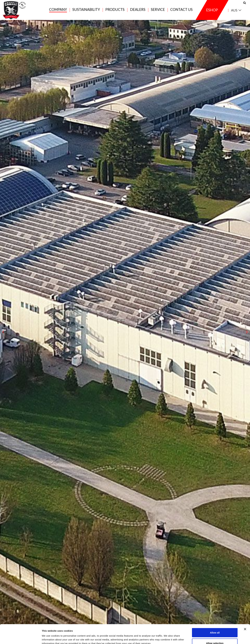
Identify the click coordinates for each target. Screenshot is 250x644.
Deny (215, 635)
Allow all (215, 615)
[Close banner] (245, 611)
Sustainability (86, 10)
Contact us (181, 10)
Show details (167, 636)
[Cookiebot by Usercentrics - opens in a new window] (21, 638)
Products (115, 10)
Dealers (138, 10)
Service (158, 10)
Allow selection (215, 625)
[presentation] (3, 332)
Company (58, 10)
